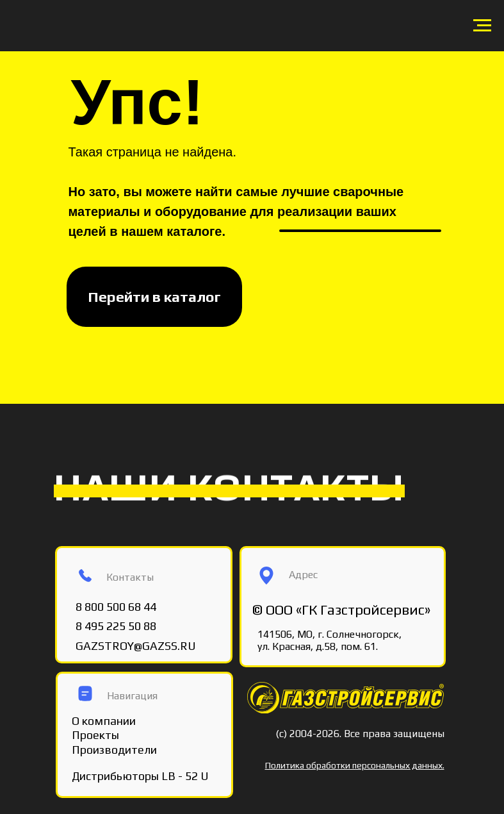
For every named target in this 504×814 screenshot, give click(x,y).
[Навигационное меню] (482, 26)
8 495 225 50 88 (116, 626)
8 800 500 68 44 (116, 607)
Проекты (95, 735)
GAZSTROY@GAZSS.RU (136, 646)
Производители (114, 750)
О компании (104, 721)
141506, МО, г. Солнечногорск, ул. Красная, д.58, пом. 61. (329, 640)
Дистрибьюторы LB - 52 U (140, 776)
